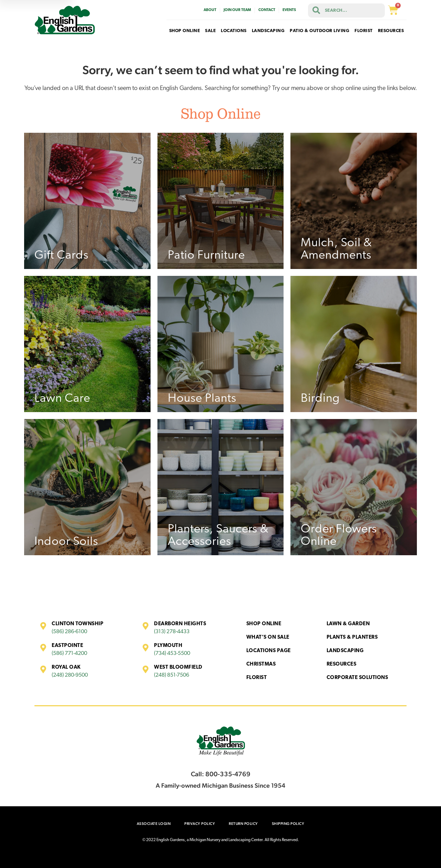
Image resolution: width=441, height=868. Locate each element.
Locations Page (269, 651)
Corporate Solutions (357, 678)
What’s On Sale (268, 637)
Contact (267, 10)
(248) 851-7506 (172, 675)
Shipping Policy (288, 824)
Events (289, 10)
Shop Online (264, 624)
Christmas (261, 664)
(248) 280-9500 (70, 675)
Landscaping (345, 651)
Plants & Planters (352, 637)
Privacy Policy (200, 824)
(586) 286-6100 (69, 632)
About (210, 10)
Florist (257, 678)
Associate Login (154, 824)
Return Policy (243, 824)
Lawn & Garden (348, 624)
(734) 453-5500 (172, 654)
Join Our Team (237, 10)
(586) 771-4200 (69, 654)
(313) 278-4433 (172, 632)
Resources (342, 664)
